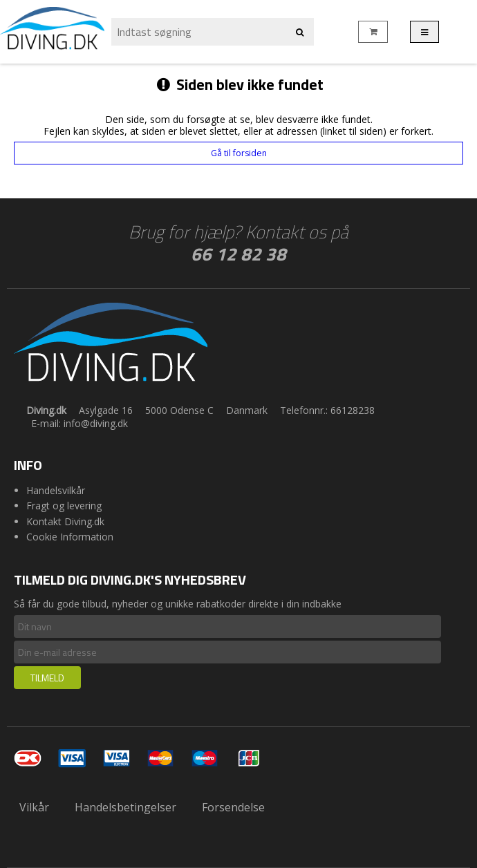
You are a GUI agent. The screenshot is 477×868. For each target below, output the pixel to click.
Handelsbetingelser (125, 807)
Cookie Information (70, 537)
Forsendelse (233, 807)
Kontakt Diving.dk (65, 521)
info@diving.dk (96, 423)
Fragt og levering (64, 506)
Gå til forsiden (239, 153)
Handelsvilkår (56, 490)
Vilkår (34, 807)
